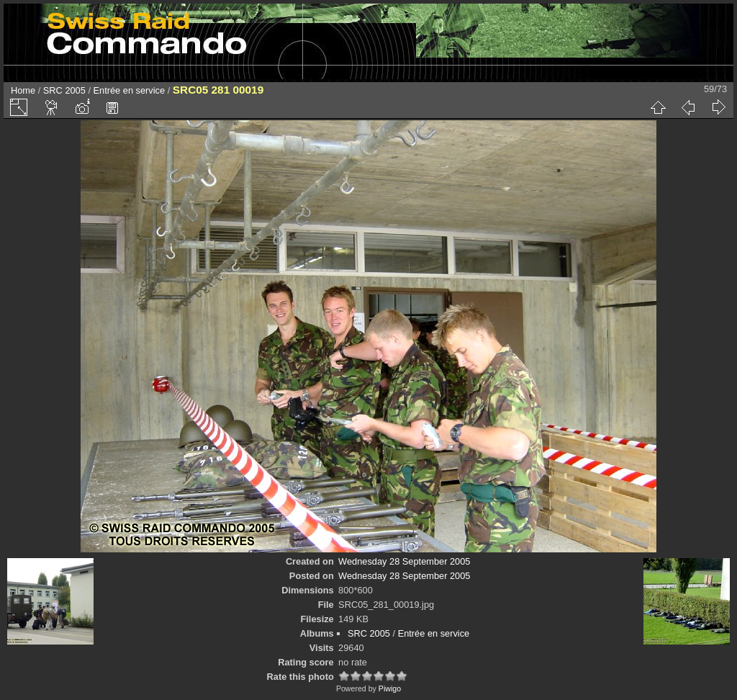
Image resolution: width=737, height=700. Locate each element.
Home (23, 90)
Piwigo (390, 688)
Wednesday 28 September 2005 (404, 561)
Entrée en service (130, 90)
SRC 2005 (64, 90)
